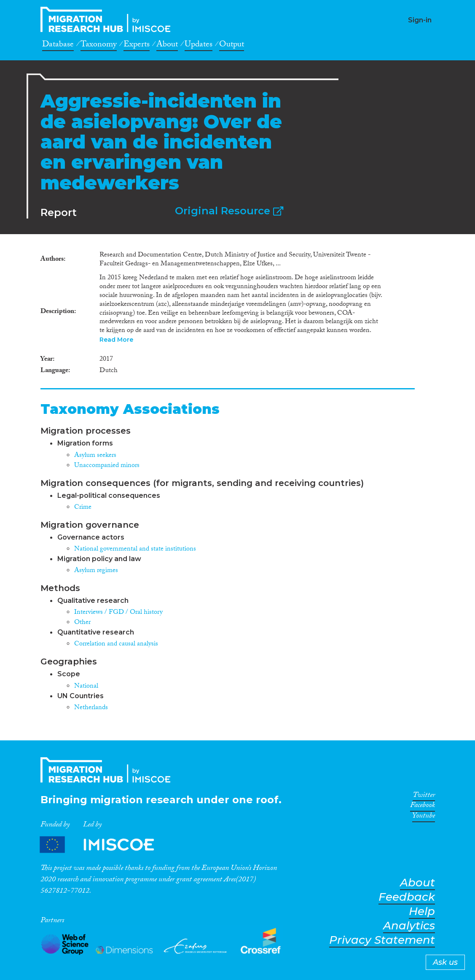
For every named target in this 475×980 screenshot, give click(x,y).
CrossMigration (108, 19)
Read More (116, 340)
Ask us (445, 962)
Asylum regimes (96, 571)
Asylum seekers (95, 456)
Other (82, 623)
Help (422, 911)
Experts (137, 46)
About (167, 46)
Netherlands (91, 708)
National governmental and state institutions (135, 549)
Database (58, 46)
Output (232, 46)
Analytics (409, 926)
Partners (104, 845)
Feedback (407, 897)
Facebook (423, 807)
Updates (199, 46)
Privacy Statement (382, 940)
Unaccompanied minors (107, 466)
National (86, 687)
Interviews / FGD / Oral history (118, 613)
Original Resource (229, 211)
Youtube (424, 817)
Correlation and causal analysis (116, 644)
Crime (83, 508)
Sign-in (420, 20)
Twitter (424, 796)
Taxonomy (99, 46)
